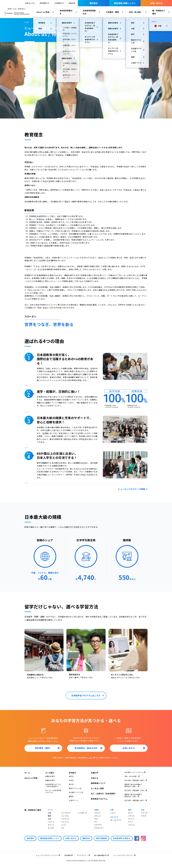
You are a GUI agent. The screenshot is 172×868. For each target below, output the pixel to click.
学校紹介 (73, 773)
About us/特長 (43, 12)
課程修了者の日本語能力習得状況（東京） (133, 785)
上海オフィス (74, 800)
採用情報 (68, 855)
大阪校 (71, 780)
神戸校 (71, 784)
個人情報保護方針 (101, 855)
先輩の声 (95, 773)
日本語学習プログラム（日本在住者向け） (53, 785)
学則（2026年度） (131, 776)
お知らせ (95, 778)
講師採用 (72, 3)
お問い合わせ (156, 3)
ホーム (27, 773)
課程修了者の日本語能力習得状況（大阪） (133, 795)
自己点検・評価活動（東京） (135, 780)
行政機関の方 (59, 3)
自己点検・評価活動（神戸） (135, 800)
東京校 (71, 776)
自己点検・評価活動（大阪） (135, 790)
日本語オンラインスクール (134, 772)
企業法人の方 (30, 3)
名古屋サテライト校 (76, 792)
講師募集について (98, 783)
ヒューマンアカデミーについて (47, 855)
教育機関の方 (45, 3)
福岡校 (71, 796)
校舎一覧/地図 (135, 12)
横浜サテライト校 (75, 788)
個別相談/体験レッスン (125, 3)
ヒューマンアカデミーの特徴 (132, 489)
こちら (90, 758)
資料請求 (94, 3)
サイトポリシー (83, 855)
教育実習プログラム (99, 799)
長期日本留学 (50, 776)
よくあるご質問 (97, 788)
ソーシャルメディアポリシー (123, 855)
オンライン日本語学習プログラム (53, 791)
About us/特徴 (31, 778)
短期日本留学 (50, 780)
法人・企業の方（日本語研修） (104, 794)
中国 (49, 813)
